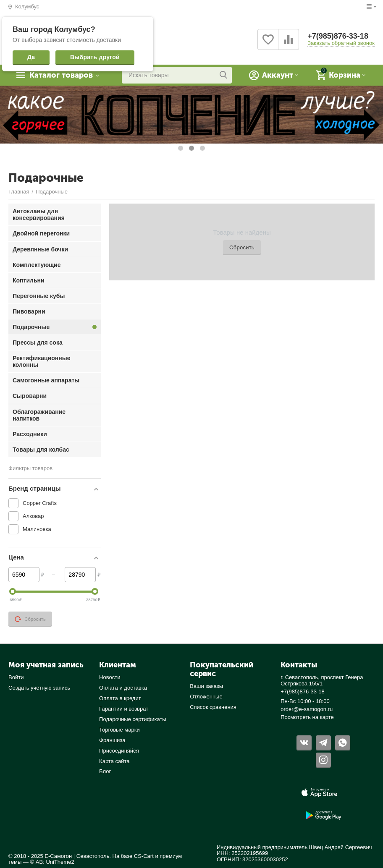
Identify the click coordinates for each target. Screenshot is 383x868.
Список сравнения (213, 707)
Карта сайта (114, 761)
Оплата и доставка (123, 688)
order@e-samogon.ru (307, 709)
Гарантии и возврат (124, 709)
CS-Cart (144, 856)
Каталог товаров (61, 75)
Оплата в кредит (120, 698)
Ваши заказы (206, 686)
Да (31, 57)
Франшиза (112, 740)
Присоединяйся (119, 751)
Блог (105, 771)
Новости (110, 677)
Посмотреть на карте (307, 717)
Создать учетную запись (39, 688)
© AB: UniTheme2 (52, 862)
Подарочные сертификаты (133, 719)
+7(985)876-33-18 (338, 36)
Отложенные (206, 697)
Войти (16, 677)
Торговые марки (119, 730)
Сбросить (242, 247)
